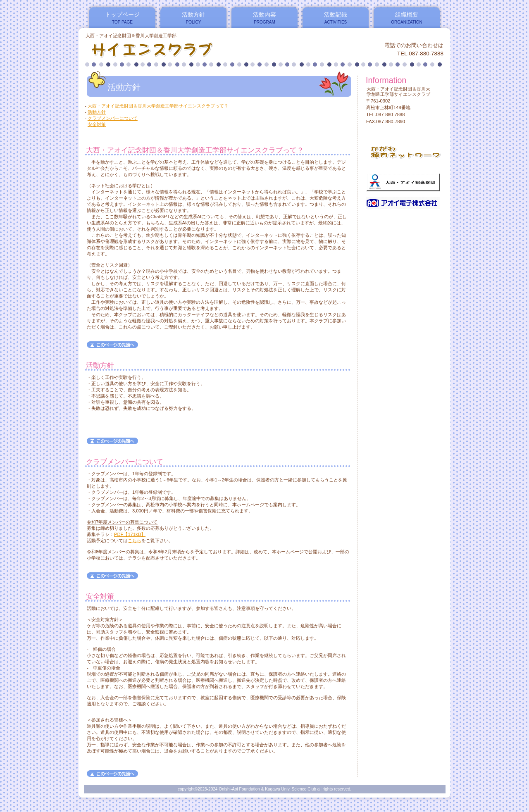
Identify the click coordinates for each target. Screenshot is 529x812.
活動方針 (97, 112)
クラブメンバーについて (113, 118)
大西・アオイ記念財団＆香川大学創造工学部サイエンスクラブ (185, 49)
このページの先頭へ (112, 345)
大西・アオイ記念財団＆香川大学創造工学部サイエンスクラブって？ (158, 106)
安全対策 (97, 124)
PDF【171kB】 (130, 534)
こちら (135, 541)
